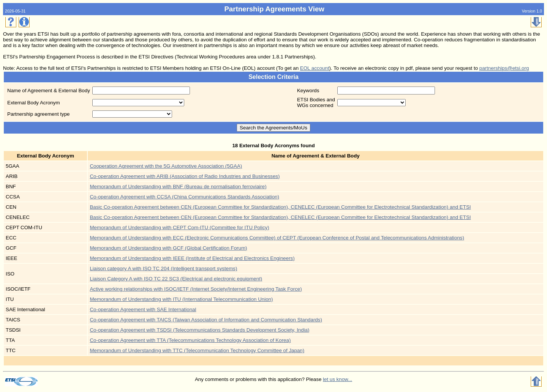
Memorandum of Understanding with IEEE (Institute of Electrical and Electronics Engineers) (192, 258)
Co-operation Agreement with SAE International (143, 309)
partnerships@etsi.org (504, 68)
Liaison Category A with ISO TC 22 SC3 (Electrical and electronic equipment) (176, 279)
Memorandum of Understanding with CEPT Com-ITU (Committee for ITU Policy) (179, 227)
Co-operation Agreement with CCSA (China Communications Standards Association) (184, 197)
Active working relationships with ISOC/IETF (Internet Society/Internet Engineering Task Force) (196, 289)
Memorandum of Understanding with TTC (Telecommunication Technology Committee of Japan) (197, 350)
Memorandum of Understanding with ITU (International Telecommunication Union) (181, 299)
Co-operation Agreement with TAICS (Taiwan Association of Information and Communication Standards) (206, 320)
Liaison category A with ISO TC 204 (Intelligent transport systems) (163, 268)
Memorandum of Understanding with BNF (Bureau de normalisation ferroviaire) (178, 187)
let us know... (338, 379)
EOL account (315, 68)
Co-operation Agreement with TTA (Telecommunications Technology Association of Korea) (190, 340)
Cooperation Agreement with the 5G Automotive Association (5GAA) (166, 166)
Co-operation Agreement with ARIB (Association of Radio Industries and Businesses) (185, 176)
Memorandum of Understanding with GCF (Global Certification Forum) (168, 248)
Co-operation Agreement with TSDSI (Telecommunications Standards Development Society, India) (199, 330)
